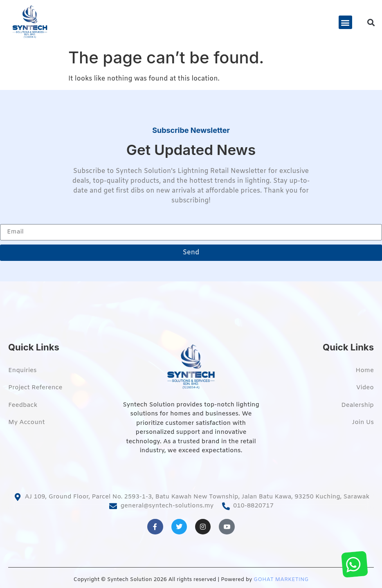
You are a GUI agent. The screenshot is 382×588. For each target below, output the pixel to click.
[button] (345, 22)
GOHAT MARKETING (281, 580)
